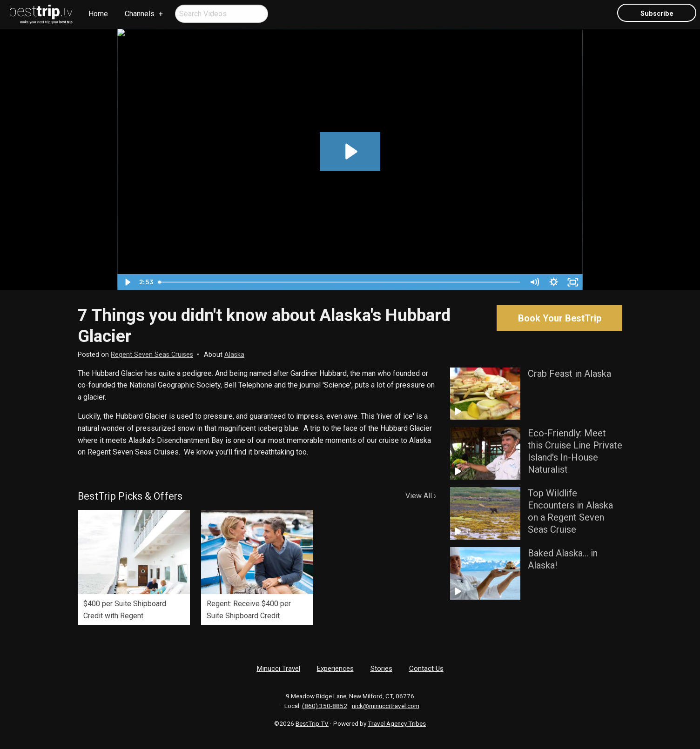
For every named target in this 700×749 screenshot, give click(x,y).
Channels (140, 14)
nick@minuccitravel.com (386, 706)
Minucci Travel (279, 669)
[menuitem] (41, 14)
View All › (421, 496)
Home (98, 14)
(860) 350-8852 (325, 706)
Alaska (234, 355)
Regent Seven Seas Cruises (152, 355)
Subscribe (657, 14)
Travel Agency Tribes (397, 723)
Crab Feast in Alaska (569, 374)
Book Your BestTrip (560, 318)
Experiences (335, 669)
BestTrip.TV (312, 723)
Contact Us (426, 669)
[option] (134, 568)
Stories (381, 669)
